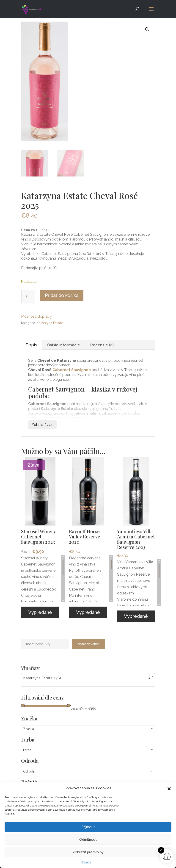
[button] (169, 788)
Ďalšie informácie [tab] (64, 345)
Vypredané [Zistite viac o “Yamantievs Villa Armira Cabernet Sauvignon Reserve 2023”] (136, 616)
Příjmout (88, 827)
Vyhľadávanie (88, 641)
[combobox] (88, 673)
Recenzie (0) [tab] (102, 345)
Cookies (86, 862)
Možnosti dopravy (36, 316)
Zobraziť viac (42, 425)
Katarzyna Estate (50, 323)
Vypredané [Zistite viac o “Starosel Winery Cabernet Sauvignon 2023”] (40, 612)
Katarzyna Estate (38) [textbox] (87, 675)
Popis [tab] (31, 345)
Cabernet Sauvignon (72, 370)
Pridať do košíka (62, 295)
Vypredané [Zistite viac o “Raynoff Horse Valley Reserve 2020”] (88, 612)
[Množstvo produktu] (28, 297)
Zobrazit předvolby (88, 852)
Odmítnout (88, 840)
